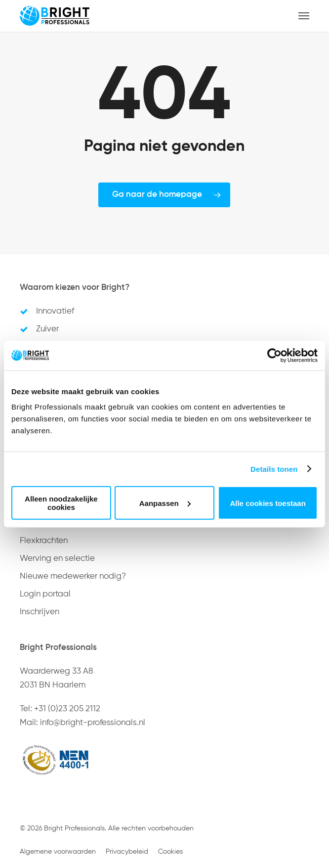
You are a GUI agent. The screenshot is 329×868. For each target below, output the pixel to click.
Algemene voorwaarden (58, 852)
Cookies (170, 852)
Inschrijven (40, 612)
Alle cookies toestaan (267, 503)
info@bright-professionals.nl (93, 723)
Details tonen (274, 469)
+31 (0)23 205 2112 (67, 709)
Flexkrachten (44, 541)
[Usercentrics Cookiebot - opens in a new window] (274, 355)
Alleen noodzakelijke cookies (61, 503)
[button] (304, 16)
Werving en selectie (57, 559)
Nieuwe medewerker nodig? (73, 576)
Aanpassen (165, 503)
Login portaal (45, 594)
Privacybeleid (127, 852)
